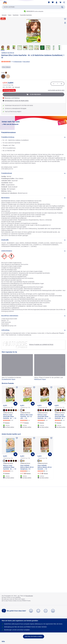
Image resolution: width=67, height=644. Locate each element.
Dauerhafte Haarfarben (26, 15)
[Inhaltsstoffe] (33, 240)
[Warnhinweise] (33, 198)
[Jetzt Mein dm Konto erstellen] (34, 637)
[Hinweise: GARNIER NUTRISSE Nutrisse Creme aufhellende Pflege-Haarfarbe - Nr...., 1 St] (6, 473)
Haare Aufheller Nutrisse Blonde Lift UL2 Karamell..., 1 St (45, 467)
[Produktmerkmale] (33, 173)
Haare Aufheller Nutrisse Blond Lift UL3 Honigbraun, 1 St (27, 467)
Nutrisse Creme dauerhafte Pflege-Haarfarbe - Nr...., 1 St (10, 417)
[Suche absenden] (62, 7)
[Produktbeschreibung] (33, 137)
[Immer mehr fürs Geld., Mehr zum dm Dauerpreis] (33, 123)
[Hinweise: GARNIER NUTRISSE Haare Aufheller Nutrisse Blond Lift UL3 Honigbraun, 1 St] (25, 473)
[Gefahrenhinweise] (33, 251)
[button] (64, 2)
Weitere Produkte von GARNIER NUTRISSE (28, 345)
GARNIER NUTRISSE (8, 53)
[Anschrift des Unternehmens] (33, 316)
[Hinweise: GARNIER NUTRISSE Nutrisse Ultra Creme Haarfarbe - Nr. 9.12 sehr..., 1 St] (25, 423)
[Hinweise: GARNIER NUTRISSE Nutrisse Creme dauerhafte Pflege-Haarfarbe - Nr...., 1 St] (6, 423)
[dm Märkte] (49, 2)
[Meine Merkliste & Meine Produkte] (53, 2)
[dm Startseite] (5, 2)
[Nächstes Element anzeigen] (63, 396)
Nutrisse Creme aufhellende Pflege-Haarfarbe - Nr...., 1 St (10, 467)
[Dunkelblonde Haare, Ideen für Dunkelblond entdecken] (17, 367)
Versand (17, 87)
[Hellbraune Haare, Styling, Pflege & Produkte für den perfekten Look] (50, 367)
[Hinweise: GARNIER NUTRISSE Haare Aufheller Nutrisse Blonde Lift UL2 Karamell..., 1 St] (43, 473)
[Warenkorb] (60, 2)
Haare (10, 15)
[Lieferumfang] (33, 330)
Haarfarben (16, 15)
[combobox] (33, 7)
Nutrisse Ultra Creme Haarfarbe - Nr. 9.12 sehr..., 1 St (26, 417)
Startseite (4, 15)
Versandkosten (29, 596)
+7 (18, 410)
